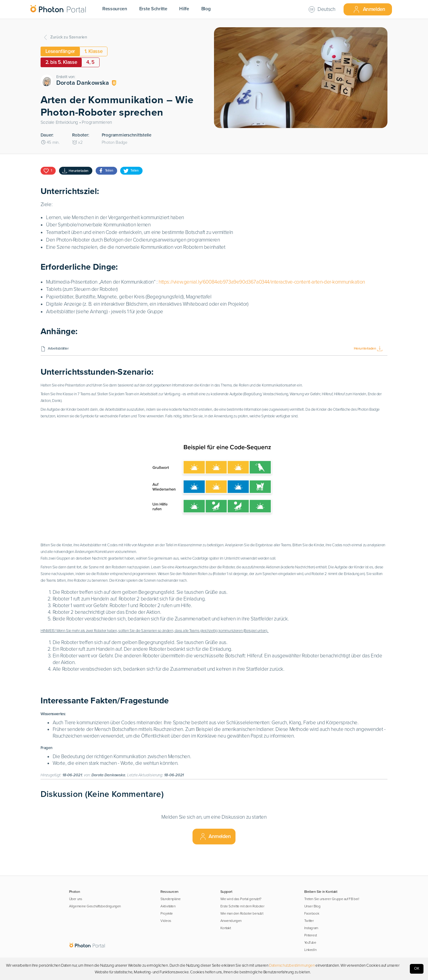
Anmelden (369, 9)
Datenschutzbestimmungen (292, 965)
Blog (206, 9)
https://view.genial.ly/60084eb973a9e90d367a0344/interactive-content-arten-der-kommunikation (262, 282)
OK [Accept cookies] (417, 968)
